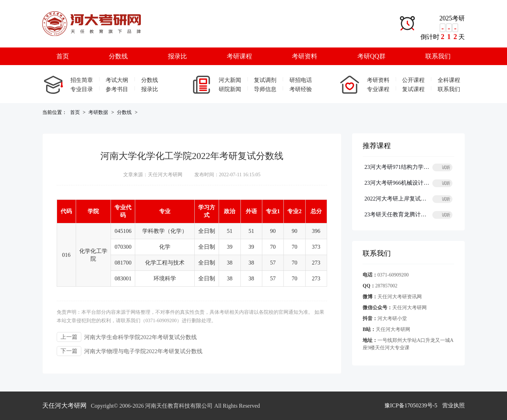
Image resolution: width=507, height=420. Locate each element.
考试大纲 (117, 80)
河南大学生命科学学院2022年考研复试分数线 (140, 337)
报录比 (177, 56)
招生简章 (82, 80)
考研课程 (239, 56)
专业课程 (378, 89)
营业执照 (453, 405)
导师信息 (265, 89)
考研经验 (301, 89)
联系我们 (438, 56)
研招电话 (301, 80)
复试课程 (413, 89)
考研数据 (98, 112)
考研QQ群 (371, 56)
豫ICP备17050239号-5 (411, 405)
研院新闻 (230, 89)
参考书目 (117, 89)
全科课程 (449, 80)
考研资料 (305, 56)
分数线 (118, 56)
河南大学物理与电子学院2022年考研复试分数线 (143, 351)
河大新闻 (230, 80)
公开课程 (413, 80)
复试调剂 (265, 80)
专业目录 (82, 89)
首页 (63, 56)
